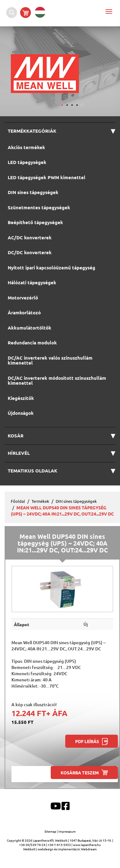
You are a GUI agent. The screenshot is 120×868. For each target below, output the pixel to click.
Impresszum (67, 831)
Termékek (40, 501)
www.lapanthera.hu (87, 845)
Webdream (89, 849)
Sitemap (51, 831)
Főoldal (18, 501)
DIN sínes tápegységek (76, 501)
